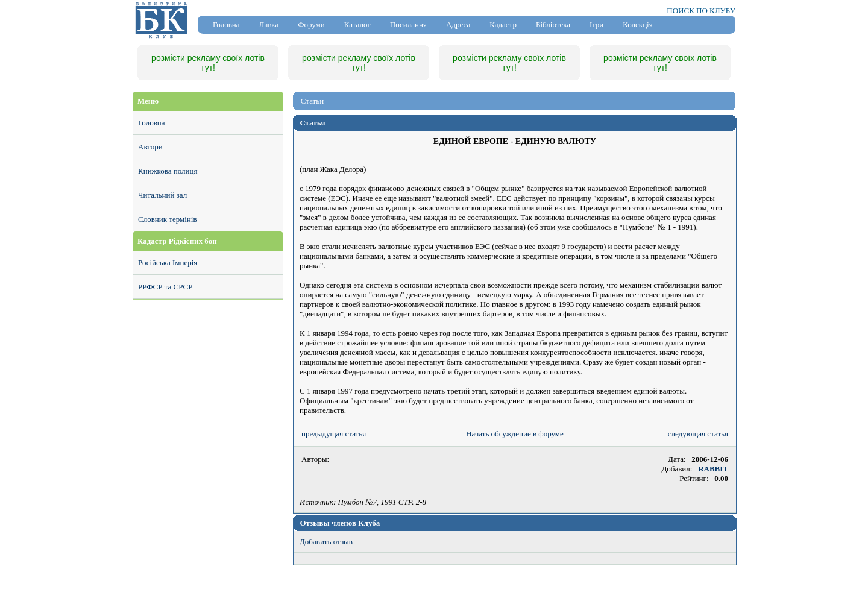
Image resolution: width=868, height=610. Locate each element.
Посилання (408, 24)
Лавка (269, 24)
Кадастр (503, 24)
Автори (150, 147)
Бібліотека (553, 24)
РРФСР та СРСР (165, 287)
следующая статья (698, 434)
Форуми (311, 24)
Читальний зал (162, 195)
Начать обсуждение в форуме (515, 434)
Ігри (596, 24)
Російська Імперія (168, 263)
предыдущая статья (334, 434)
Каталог (357, 24)
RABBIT (713, 469)
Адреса (458, 24)
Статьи (312, 101)
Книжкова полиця (168, 171)
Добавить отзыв (326, 542)
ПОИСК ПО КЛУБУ (701, 11)
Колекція (637, 24)
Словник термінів (168, 219)
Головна (226, 24)
